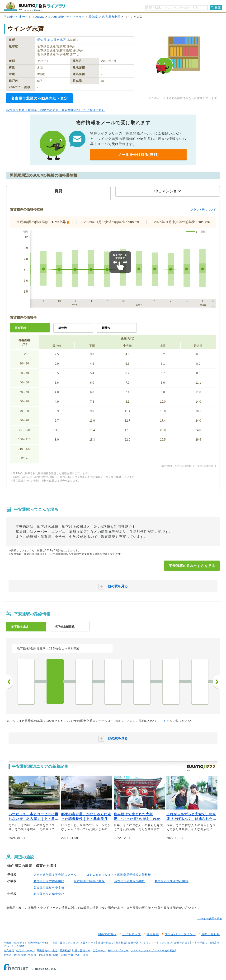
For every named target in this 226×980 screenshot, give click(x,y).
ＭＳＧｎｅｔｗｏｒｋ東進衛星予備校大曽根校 (119, 875)
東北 (16, 955)
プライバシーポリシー (180, 934)
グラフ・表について (203, 210)
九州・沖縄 (82, 955)
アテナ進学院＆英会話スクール (55, 875)
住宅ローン (99, 950)
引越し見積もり (81, 950)
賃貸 (55, 943)
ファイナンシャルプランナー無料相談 (153, 950)
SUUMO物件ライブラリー (67, 17)
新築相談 (65, 950)
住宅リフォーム (26, 950)
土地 (212, 943)
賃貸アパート (88, 943)
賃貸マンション (69, 943)
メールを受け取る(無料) (138, 154)
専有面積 (20, 328)
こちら (165, 721)
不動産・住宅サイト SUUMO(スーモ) (26, 943)
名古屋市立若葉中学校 (49, 894)
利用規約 (153, 934)
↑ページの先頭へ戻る (210, 918)
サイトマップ (132, 934)
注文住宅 (9, 950)
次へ (216, 682)
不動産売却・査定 (47, 950)
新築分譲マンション (140, 943)
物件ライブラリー (118, 950)
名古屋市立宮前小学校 (130, 881)
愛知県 (93, 17)
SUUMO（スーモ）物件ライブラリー (36, 7)
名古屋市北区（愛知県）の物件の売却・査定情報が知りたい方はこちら (56, 110)
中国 (71, 955)
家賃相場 (121, 943)
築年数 (63, 328)
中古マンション (163, 943)
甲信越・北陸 (36, 955)
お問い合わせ (211, 934)
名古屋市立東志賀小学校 (172, 881)
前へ (10, 682)
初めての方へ (107, 934)
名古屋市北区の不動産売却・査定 (39, 98)
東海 (49, 955)
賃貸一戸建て (106, 943)
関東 (24, 955)
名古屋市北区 (111, 17)
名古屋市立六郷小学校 (49, 881)
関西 (56, 955)
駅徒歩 (106, 328)
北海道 (8, 955)
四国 (63, 955)
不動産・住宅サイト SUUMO (24, 17)
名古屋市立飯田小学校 (89, 881)
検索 (218, 8)
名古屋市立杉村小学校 (49, 888)
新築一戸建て (182, 943)
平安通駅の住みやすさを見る (192, 566)
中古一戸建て (200, 943)
